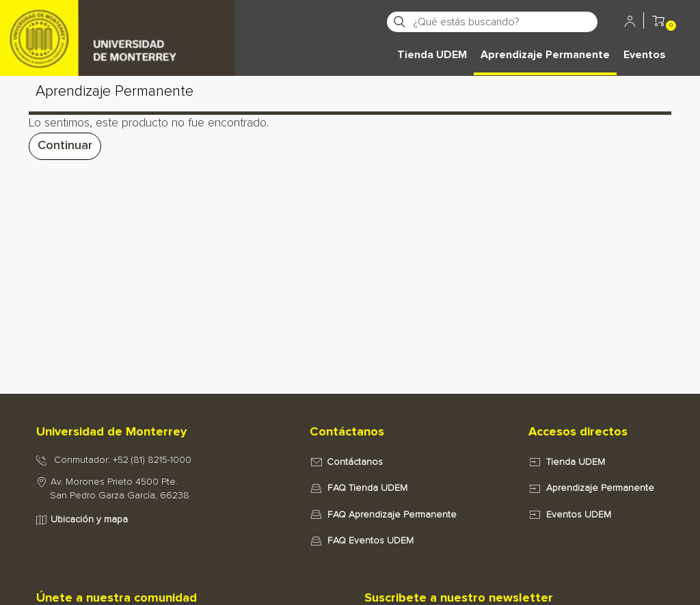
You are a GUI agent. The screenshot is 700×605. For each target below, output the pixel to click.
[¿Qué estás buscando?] (504, 22)
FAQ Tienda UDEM (367, 488)
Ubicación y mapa (89, 520)
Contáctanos (355, 462)
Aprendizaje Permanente (545, 55)
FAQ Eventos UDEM (371, 541)
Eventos (645, 55)
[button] (658, 23)
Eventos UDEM (579, 515)
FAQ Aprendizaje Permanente (392, 515)
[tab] (159, 433)
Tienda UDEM (432, 55)
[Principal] (118, 21)
